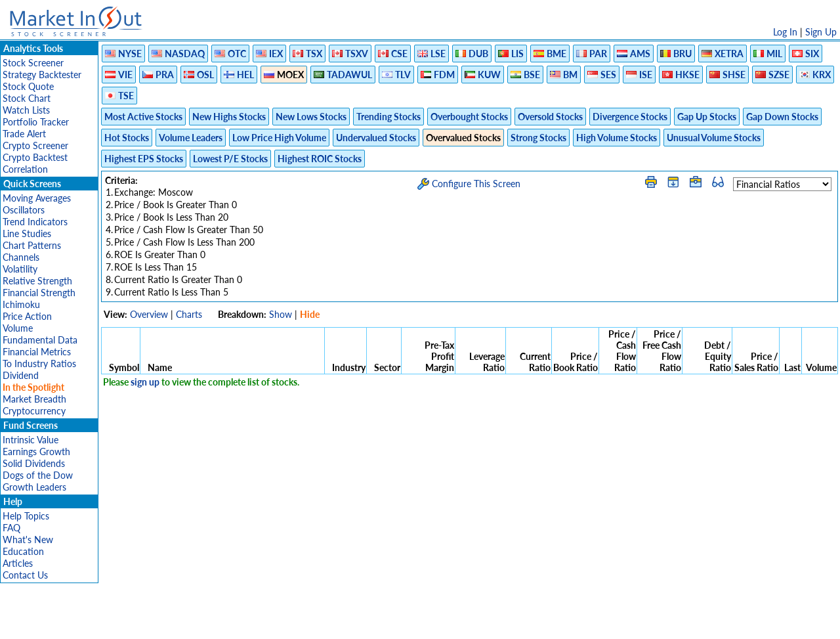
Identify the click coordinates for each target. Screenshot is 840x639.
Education (23, 551)
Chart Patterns (32, 245)
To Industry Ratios (39, 364)
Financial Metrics (37, 352)
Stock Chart (27, 98)
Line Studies (27, 233)
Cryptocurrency (34, 411)
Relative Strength (37, 281)
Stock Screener (33, 63)
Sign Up (821, 32)
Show (281, 314)
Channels (21, 257)
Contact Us (25, 575)
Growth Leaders (34, 487)
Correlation (25, 169)
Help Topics (26, 516)
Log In (785, 32)
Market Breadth (34, 399)
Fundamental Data (40, 340)
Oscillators (24, 210)
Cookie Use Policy (475, 622)
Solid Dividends (34, 463)
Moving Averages (37, 198)
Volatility (20, 269)
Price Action (27, 316)
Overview (149, 314)
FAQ (11, 528)
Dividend (21, 375)
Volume (18, 328)
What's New (28, 540)
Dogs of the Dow (38, 475)
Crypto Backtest (35, 157)
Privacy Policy (327, 622)
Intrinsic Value (31, 440)
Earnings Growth (36, 452)
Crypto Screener (35, 145)
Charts (189, 314)
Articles (18, 563)
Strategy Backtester (42, 75)
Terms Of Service (397, 622)
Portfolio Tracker (36, 122)
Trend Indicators (35, 222)
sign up (145, 382)
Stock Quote (28, 86)
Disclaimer (270, 622)
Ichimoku (21, 304)
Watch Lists (26, 110)
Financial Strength (39, 293)
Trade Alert (24, 134)
